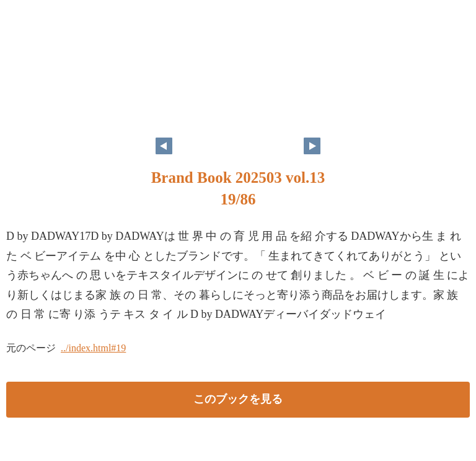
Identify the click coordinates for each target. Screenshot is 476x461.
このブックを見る (238, 399)
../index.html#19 (93, 348)
